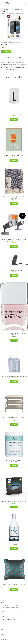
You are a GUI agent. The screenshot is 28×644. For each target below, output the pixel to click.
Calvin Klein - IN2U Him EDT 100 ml (14, 543)
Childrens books (11, 43)
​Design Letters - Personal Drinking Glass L (14, 114)
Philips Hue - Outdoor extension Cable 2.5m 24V (14, 502)
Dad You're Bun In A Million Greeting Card (14, 155)
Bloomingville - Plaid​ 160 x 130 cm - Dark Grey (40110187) (14, 198)
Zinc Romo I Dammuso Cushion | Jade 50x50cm (14, 584)
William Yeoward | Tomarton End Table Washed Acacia (14, 418)
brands (3, 630)
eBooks (3, 635)
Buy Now (6, 52)
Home (2, 13)
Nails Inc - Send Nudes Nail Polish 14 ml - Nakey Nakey (14, 334)
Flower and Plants (5, 637)
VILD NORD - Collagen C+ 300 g (14, 460)
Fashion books (19, 43)
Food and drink (5, 640)
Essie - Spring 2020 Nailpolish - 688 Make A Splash (14, 376)
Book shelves (4, 627)
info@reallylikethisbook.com (8, 619)
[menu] (26, 3)
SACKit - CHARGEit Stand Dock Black (14, 270)
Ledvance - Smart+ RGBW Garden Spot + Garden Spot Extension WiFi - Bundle (14, 240)
